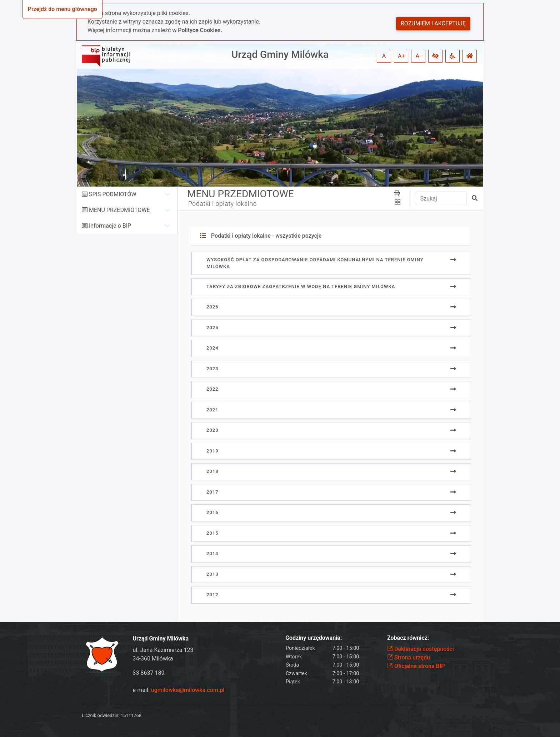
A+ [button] (401, 56)
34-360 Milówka (153, 659)
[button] (435, 56)
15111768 (131, 715)
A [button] (384, 56)
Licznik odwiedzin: (101, 715)
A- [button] (418, 56)
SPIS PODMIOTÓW (113, 194)
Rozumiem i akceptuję (433, 23)
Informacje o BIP (110, 226)
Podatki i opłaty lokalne (222, 204)
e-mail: (179, 690)
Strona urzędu (409, 657)
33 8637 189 (149, 673)
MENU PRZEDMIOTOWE (119, 210)
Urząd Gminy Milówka (280, 55)
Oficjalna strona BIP (416, 666)
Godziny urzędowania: (314, 638)
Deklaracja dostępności (421, 649)
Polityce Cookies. (200, 30)
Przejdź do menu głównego (62, 9)
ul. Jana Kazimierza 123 (163, 650)
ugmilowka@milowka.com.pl (188, 690)
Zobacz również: (408, 638)
